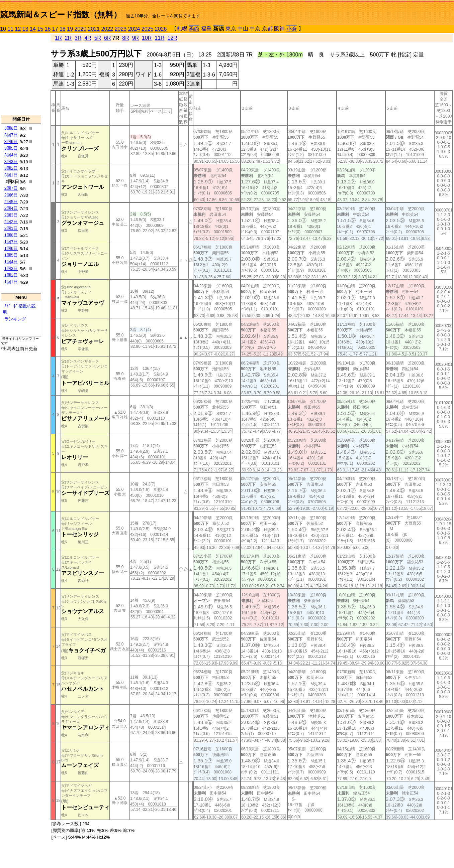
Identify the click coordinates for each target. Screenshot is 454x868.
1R (58, 38)
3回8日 (11, 128)
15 (40, 29)
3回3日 (11, 162)
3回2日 (11, 168)
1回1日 (11, 282)
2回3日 (11, 215)
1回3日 (11, 268)
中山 (243, 29)
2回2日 (11, 222)
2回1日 (11, 228)
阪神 (279, 29)
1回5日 (11, 255)
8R (125, 38)
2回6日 (11, 195)
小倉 (292, 29)
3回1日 (11, 175)
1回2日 (11, 275)
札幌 (182, 29)
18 (63, 29)
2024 (134, 29)
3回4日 (11, 155)
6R (107, 38)
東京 (231, 29)
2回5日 (11, 202)
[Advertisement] (21, 74)
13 (25, 29)
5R (98, 38)
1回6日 (11, 248)
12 (18, 29)
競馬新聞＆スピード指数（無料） (61, 15)
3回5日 (11, 148)
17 (55, 29)
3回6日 (11, 141)
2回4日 (11, 208)
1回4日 (11, 262)
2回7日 (11, 188)
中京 (255, 29)
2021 (94, 29)
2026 (161, 29)
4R (88, 38)
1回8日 (11, 235)
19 (70, 29)
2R (68, 38)
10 (3, 29)
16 (48, 29)
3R (78, 38)
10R (147, 38)
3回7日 (11, 135)
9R (135, 38)
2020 (81, 29)
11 (10, 29)
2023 (121, 29)
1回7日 (11, 242)
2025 (148, 29)
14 (33, 29)
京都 (267, 29)
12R (172, 38)
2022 (107, 29)
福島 (206, 29)
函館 (194, 29)
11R (159, 38)
